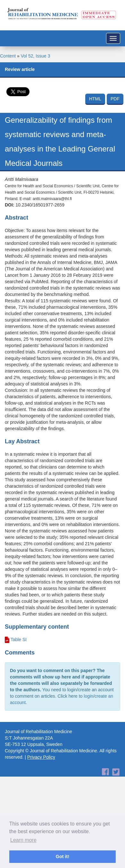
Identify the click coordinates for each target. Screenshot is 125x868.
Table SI (19, 639)
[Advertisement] (60, 782)
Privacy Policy (41, 757)
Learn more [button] (23, 840)
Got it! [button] (63, 856)
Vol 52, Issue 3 (36, 56)
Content (8, 56)
